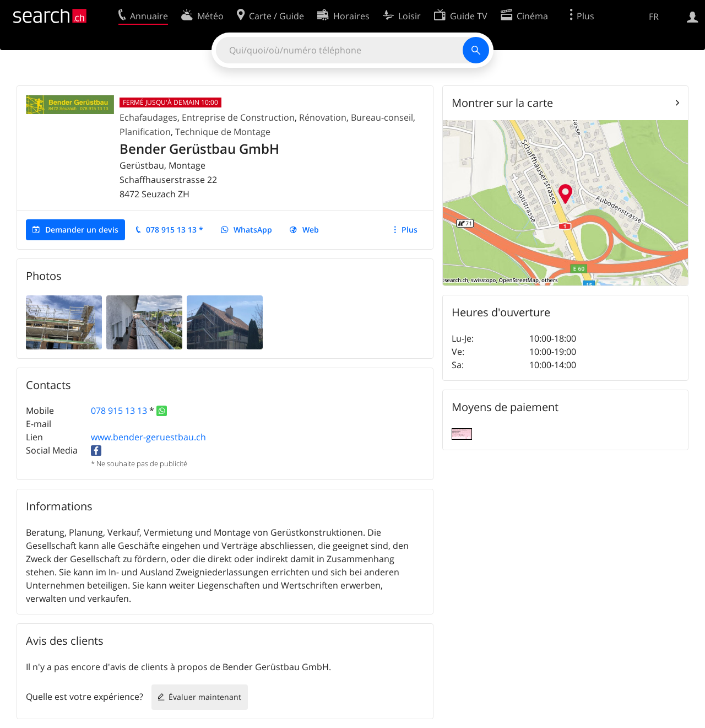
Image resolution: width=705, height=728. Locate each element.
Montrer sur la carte (502, 103)
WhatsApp (253, 230)
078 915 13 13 (119, 411)
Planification (145, 132)
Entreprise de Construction (238, 117)
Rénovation (323, 117)
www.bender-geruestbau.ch (148, 437)
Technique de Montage (223, 132)
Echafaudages (148, 117)
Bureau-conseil (382, 117)
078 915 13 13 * (175, 230)
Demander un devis (82, 230)
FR (654, 17)
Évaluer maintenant (205, 697)
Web (311, 230)
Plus (410, 230)
